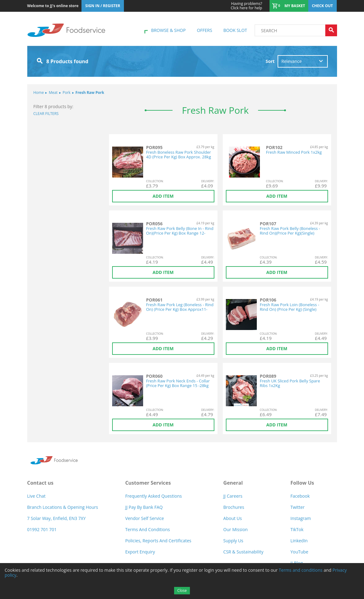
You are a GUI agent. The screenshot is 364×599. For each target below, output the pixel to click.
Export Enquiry (140, 552)
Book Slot (235, 30)
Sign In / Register (103, 6)
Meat (51, 92)
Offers (204, 30)
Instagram (300, 518)
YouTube (299, 552)
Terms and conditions (301, 570)
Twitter (297, 507)
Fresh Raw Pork (88, 92)
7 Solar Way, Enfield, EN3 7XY (57, 518)
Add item (163, 196)
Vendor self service (145, 518)
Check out (322, 6)
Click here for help (246, 6)
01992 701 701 (42, 529)
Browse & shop (169, 30)
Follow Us (302, 483)
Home (39, 92)
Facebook (300, 496)
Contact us (40, 483)
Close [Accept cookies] (182, 590)
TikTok (297, 529)
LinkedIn (299, 541)
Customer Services (148, 483)
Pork (65, 92)
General (233, 483)
